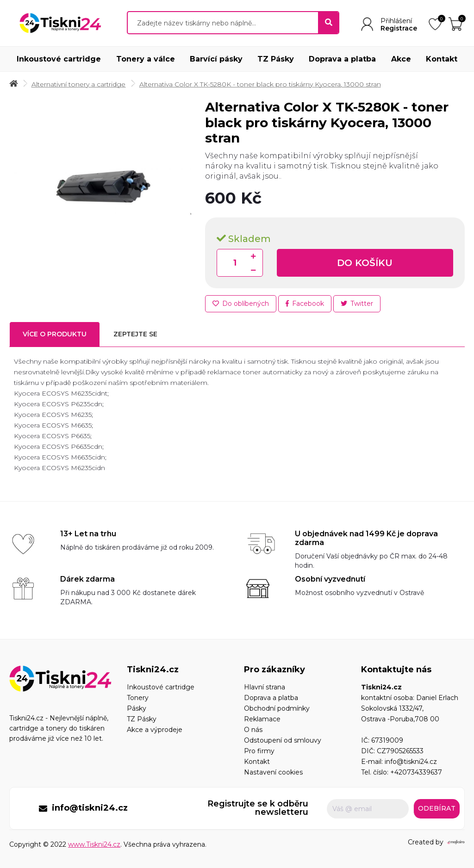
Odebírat (437, 808)
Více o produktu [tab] (55, 334)
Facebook (305, 304)
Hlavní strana (265, 687)
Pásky (137, 708)
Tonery (138, 698)
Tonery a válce (146, 59)
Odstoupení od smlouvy (283, 740)
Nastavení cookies (273, 772)
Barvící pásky (216, 59)
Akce (401, 59)
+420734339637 (416, 772)
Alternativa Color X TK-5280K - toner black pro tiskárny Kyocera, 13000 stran (260, 84)
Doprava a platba (342, 59)
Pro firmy (259, 751)
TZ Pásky (276, 59)
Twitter (357, 304)
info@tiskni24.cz (411, 762)
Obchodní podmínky (277, 708)
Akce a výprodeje (155, 730)
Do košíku (365, 263)
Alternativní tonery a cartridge (78, 84)
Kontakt (442, 59)
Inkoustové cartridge (59, 59)
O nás (253, 730)
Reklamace (262, 719)
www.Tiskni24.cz (94, 844)
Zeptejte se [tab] (135, 334)
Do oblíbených (241, 304)
